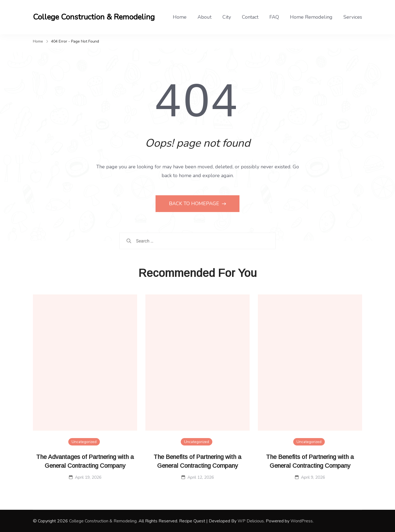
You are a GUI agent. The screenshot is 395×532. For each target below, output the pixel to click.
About (204, 17)
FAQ (274, 17)
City (227, 17)
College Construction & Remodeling (94, 17)
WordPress (302, 521)
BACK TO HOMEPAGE (195, 204)
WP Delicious (251, 521)
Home (180, 17)
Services (353, 17)
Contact (250, 17)
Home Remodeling (311, 17)
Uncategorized (84, 442)
